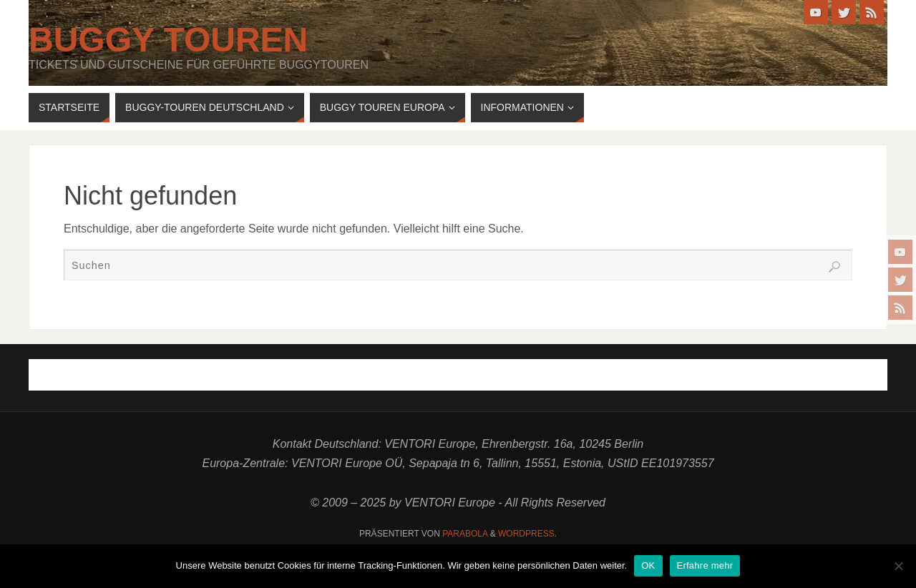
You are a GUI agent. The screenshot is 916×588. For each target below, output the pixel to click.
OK (648, 565)
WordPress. (527, 534)
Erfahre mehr (705, 565)
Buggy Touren (168, 40)
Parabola (465, 534)
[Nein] (898, 566)
